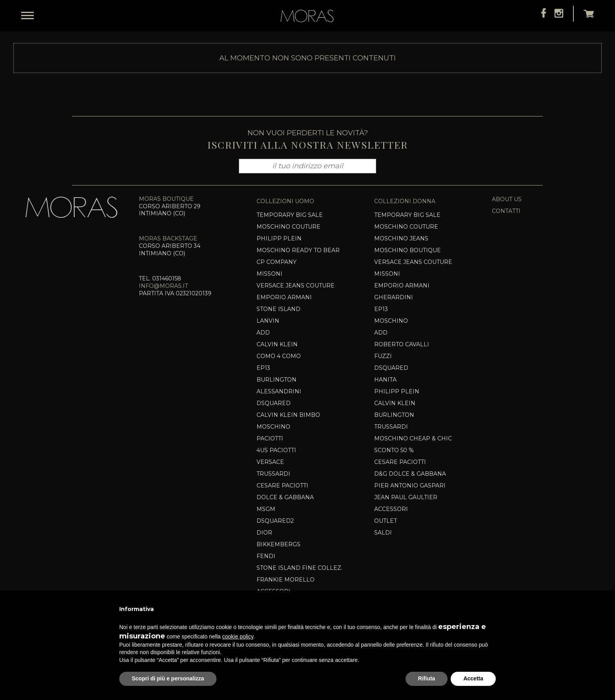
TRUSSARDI (273, 474)
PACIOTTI (270, 438)
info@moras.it (163, 286)
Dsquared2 (275, 521)
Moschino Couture (288, 227)
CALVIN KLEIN (277, 344)
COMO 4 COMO (279, 356)
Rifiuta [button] (427, 678)
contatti (506, 211)
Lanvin (268, 321)
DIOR (264, 533)
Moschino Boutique (408, 250)
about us (507, 199)
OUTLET (386, 521)
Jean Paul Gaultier (406, 497)
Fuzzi (383, 356)
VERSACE (270, 462)
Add (263, 333)
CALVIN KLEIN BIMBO (288, 415)
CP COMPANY (277, 262)
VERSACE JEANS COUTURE (296, 285)
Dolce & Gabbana (285, 497)
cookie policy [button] (238, 636)
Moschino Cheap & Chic (413, 438)
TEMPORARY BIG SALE (290, 215)
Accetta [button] (473, 678)
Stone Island (278, 309)
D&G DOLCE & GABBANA (410, 474)
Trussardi (391, 427)
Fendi (266, 556)
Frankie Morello (286, 580)
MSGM (266, 509)
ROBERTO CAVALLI (402, 344)
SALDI (383, 533)
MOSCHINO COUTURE (406, 227)
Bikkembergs (278, 544)
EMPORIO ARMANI (284, 297)
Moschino (273, 427)
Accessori (391, 509)
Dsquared (274, 403)
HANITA (385, 380)
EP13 (263, 368)
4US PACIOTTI (276, 450)
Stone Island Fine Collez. (299, 568)
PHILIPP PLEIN (279, 238)
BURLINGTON (277, 380)
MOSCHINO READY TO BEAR (298, 250)
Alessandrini (279, 391)
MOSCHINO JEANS (401, 238)
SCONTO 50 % (394, 450)
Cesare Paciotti (282, 485)
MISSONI (269, 274)
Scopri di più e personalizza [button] (168, 678)
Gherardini (394, 297)
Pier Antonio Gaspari (410, 485)
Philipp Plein (397, 391)
